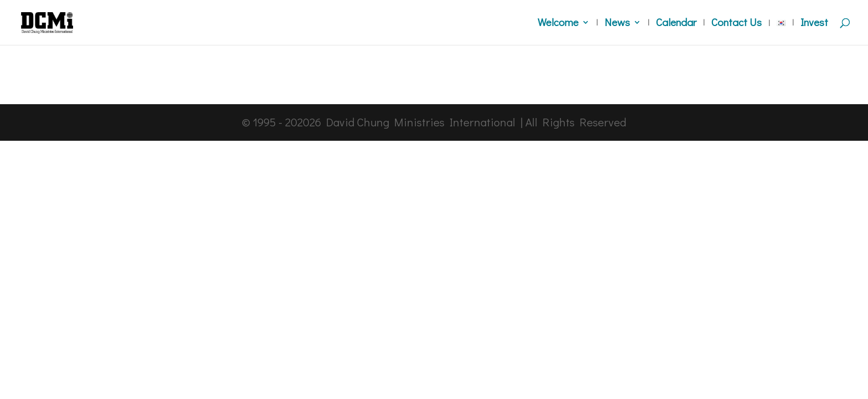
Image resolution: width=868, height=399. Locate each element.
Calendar (676, 24)
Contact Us (737, 24)
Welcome (558, 24)
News (617, 24)
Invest (814, 24)
